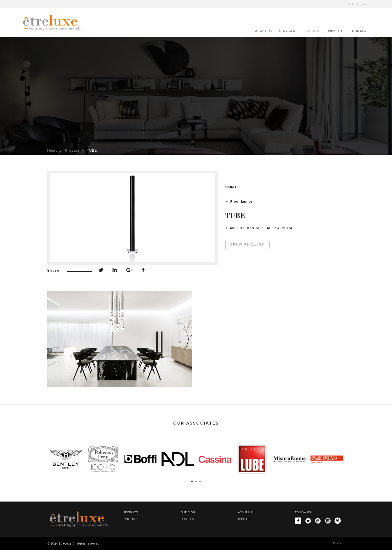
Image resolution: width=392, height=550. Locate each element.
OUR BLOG (358, 4)
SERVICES (287, 31)
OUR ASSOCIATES (196, 423)
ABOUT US (264, 31)
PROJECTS (336, 31)
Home (52, 151)
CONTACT (360, 31)
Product (72, 151)
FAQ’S (337, 543)
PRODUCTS (311, 31)
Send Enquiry (248, 245)
